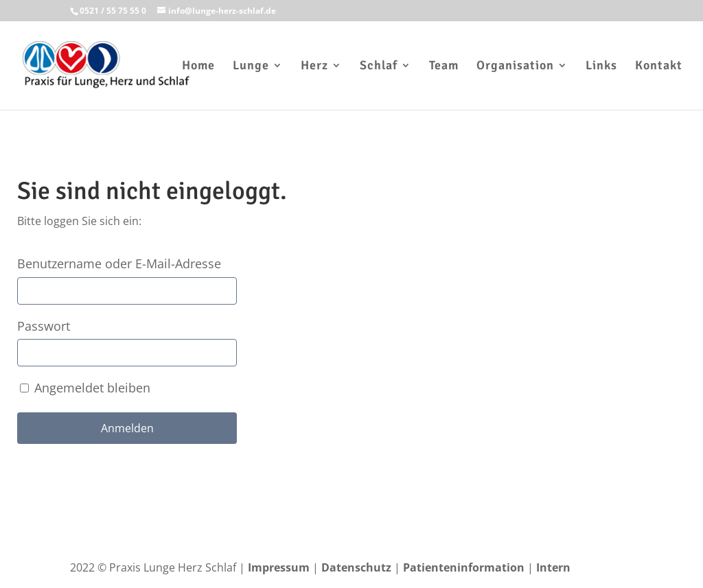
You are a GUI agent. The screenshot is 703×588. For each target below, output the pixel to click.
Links (601, 67)
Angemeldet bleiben (85, 388)
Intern (553, 567)
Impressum (279, 567)
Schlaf (379, 67)
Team (444, 67)
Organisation (515, 67)
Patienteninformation (464, 567)
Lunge (251, 67)
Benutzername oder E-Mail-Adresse (119, 263)
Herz (314, 67)
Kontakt (659, 67)
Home (198, 67)
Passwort (44, 326)
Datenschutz (356, 567)
